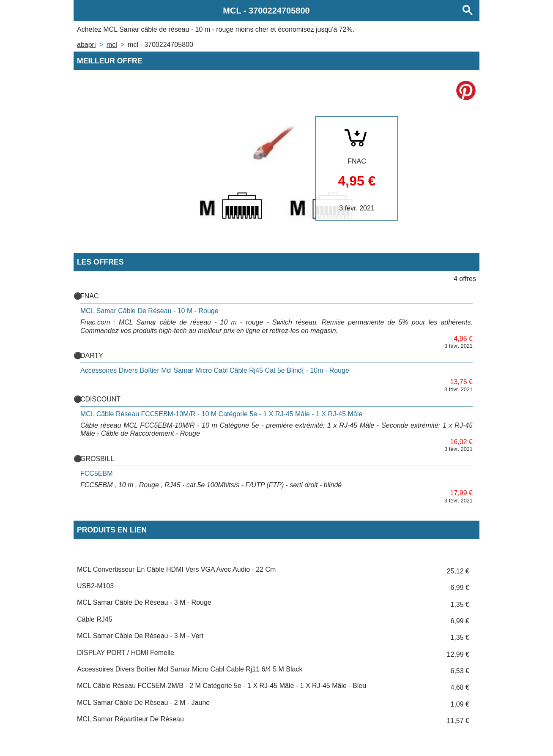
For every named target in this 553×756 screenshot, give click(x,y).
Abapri (86, 45)
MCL (112, 45)
